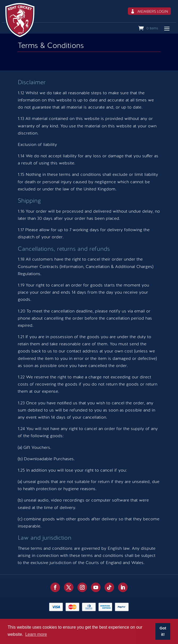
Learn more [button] (36, 634)
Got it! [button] (163, 631)
